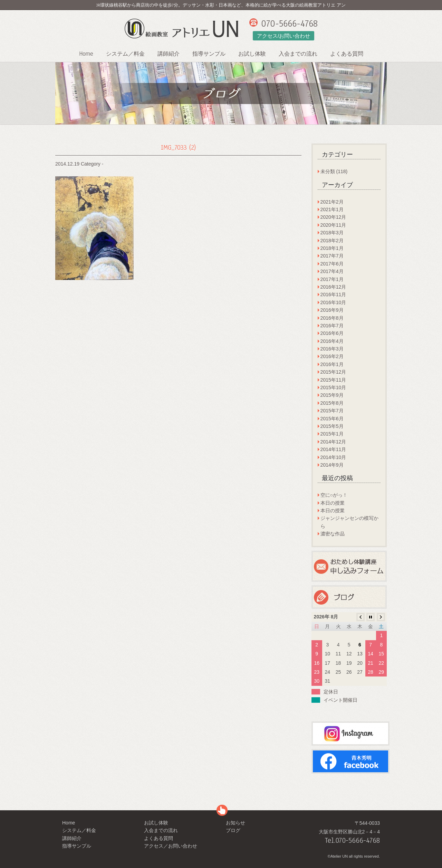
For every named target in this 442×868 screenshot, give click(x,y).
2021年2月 (332, 202)
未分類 (328, 171)
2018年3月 (332, 233)
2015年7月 (332, 411)
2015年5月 (332, 426)
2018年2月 (332, 241)
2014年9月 (332, 465)
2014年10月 (333, 457)
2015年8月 (332, 403)
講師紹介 (169, 54)
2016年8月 (332, 318)
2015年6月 (332, 419)
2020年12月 (333, 217)
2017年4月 (332, 271)
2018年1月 (332, 248)
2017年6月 (332, 264)
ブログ (233, 830)
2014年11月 (333, 449)
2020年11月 (333, 225)
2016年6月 (332, 333)
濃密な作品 (333, 534)
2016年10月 (333, 302)
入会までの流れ (298, 54)
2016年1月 (332, 364)
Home (86, 54)
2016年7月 (332, 326)
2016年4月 (332, 341)
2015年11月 (333, 380)
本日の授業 (333, 503)
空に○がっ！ (334, 495)
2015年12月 (333, 372)
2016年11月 (333, 295)
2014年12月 (333, 442)
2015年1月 (332, 434)
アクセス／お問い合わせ (171, 846)
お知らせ (236, 823)
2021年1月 (332, 209)
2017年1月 (332, 279)
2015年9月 (332, 395)
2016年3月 (332, 349)
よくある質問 (347, 54)
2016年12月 (333, 287)
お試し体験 (252, 54)
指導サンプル (209, 54)
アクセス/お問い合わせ (284, 36)
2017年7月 (332, 256)
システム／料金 (125, 54)
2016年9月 (332, 310)
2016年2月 (332, 356)
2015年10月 (333, 388)
